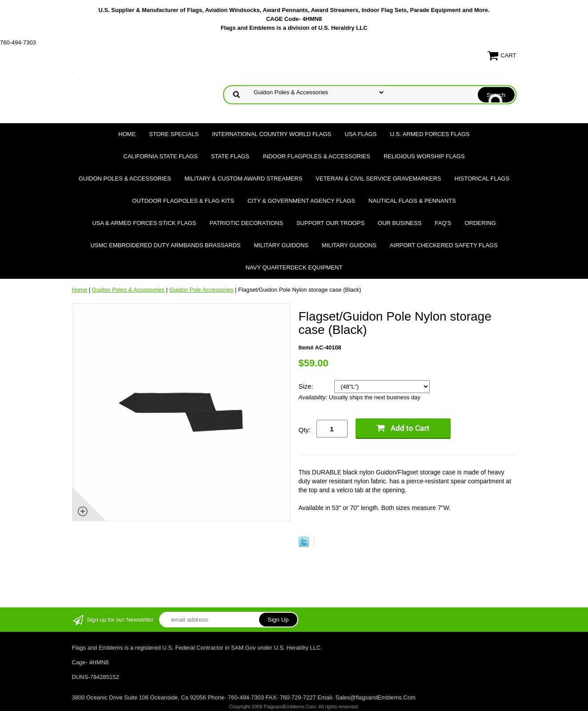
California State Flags (161, 156)
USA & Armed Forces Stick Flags (144, 223)
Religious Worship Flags (424, 156)
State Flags (230, 156)
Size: (307, 386)
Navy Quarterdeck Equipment (294, 267)
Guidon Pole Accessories (202, 290)
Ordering (480, 223)
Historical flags (482, 179)
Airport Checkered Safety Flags (444, 245)
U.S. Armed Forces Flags (430, 134)
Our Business (400, 223)
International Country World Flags (272, 134)
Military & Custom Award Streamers (243, 179)
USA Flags (360, 134)
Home (127, 134)
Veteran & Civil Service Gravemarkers (378, 179)
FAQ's (443, 223)
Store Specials (174, 134)
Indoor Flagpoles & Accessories (316, 156)
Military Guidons (281, 245)
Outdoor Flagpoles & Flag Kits (183, 201)
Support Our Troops (330, 223)
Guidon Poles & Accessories (125, 179)
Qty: (305, 430)
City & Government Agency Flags (301, 201)
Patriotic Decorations (246, 223)
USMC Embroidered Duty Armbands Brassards (165, 245)
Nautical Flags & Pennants (412, 201)
